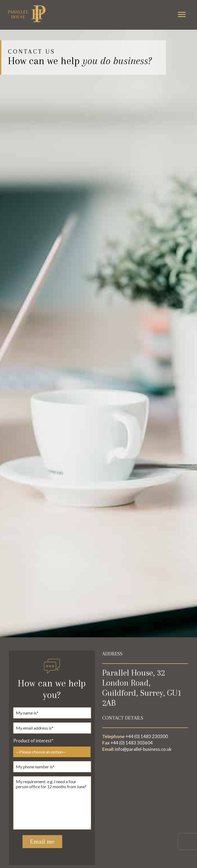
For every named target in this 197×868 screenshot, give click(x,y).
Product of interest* (33, 741)
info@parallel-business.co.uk (143, 749)
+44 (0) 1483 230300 (147, 736)
